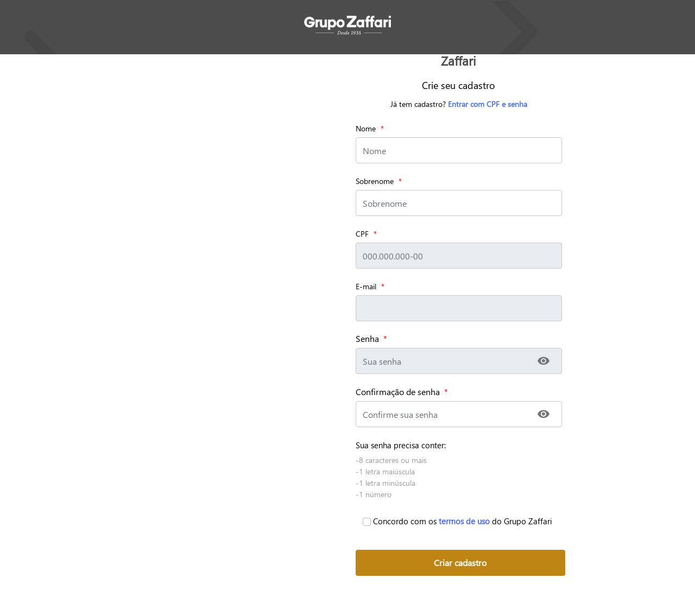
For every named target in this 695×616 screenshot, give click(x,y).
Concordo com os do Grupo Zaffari (457, 521)
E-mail (366, 286)
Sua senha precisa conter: (401, 445)
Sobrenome (375, 181)
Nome (366, 128)
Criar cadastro (460, 563)
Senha (371, 339)
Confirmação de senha (402, 392)
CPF (362, 234)
